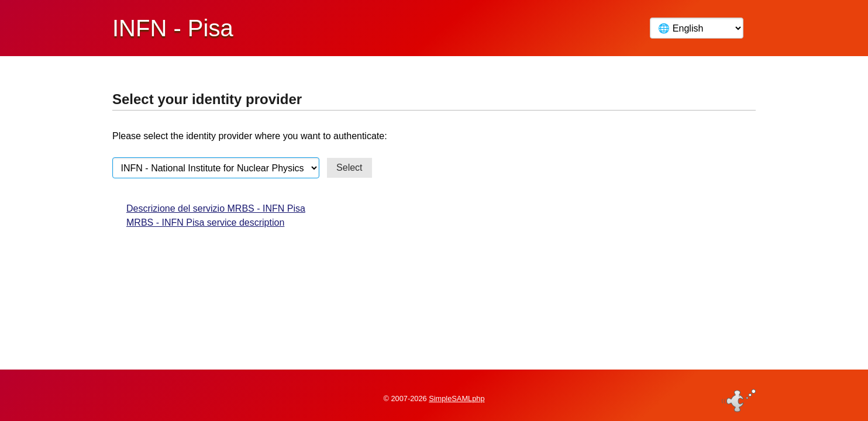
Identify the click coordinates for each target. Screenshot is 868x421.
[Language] (697, 28)
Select (349, 168)
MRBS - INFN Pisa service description (205, 222)
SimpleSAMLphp (457, 394)
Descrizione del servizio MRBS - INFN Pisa (216, 208)
